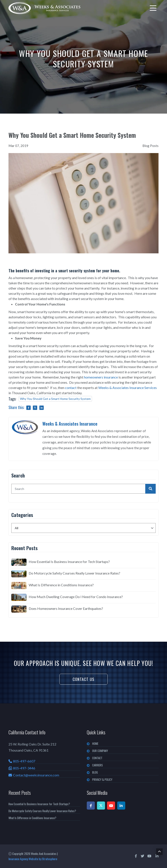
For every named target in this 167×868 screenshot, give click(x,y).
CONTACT (97, 758)
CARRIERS (98, 765)
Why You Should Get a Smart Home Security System (55, 399)
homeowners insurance (101, 377)
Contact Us (83, 679)
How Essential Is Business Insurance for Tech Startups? (69, 562)
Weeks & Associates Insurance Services (128, 388)
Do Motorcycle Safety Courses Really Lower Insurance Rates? (74, 573)
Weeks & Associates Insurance (70, 424)
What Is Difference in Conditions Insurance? (61, 585)
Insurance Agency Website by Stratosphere (33, 859)
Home (95, 744)
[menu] (153, 8)
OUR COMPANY (100, 751)
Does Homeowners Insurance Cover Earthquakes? (66, 608)
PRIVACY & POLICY (102, 779)
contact (71, 388)
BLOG (95, 772)
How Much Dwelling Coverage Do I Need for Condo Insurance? (76, 597)
